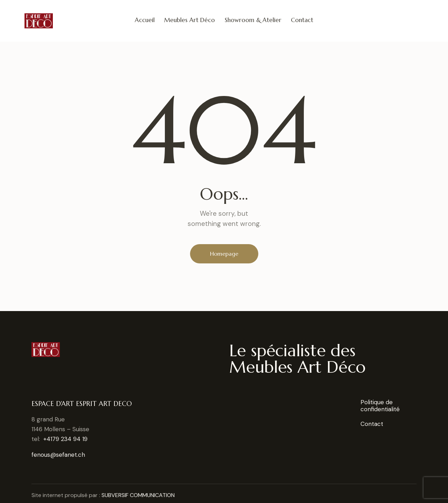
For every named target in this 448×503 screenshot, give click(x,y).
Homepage (224, 254)
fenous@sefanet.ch (58, 455)
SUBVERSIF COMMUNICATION (138, 495)
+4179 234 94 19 (65, 439)
